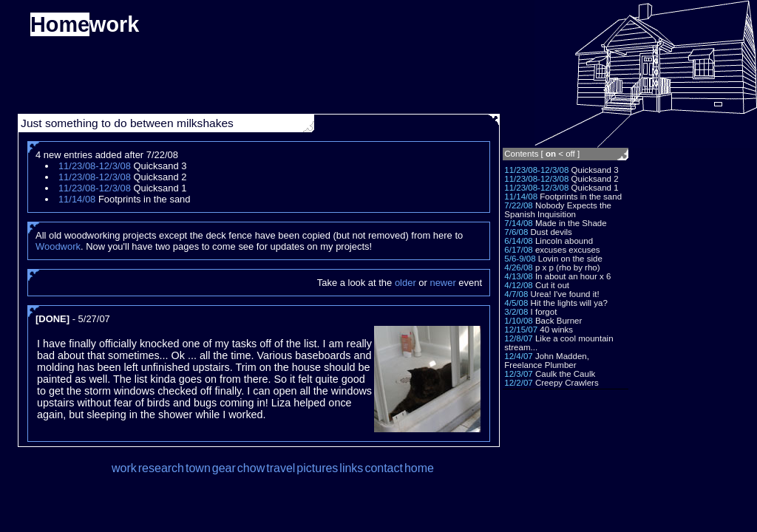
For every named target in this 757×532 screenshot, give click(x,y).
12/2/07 (518, 383)
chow (251, 468)
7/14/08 (518, 223)
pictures (317, 468)
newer (442, 283)
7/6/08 (516, 232)
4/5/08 (516, 303)
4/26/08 (518, 267)
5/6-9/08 (520, 259)
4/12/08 (518, 285)
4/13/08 (518, 276)
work (124, 468)
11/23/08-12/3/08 (536, 170)
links (351, 468)
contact (384, 468)
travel (281, 468)
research (161, 468)
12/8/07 (518, 338)
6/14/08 (518, 241)
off (570, 154)
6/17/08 (518, 250)
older (405, 283)
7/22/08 (518, 205)
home (419, 468)
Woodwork (58, 246)
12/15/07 (521, 330)
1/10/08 (518, 321)
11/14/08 (521, 197)
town (198, 468)
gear (224, 468)
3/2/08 (516, 312)
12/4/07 (518, 356)
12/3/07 (518, 374)
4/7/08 (516, 294)
